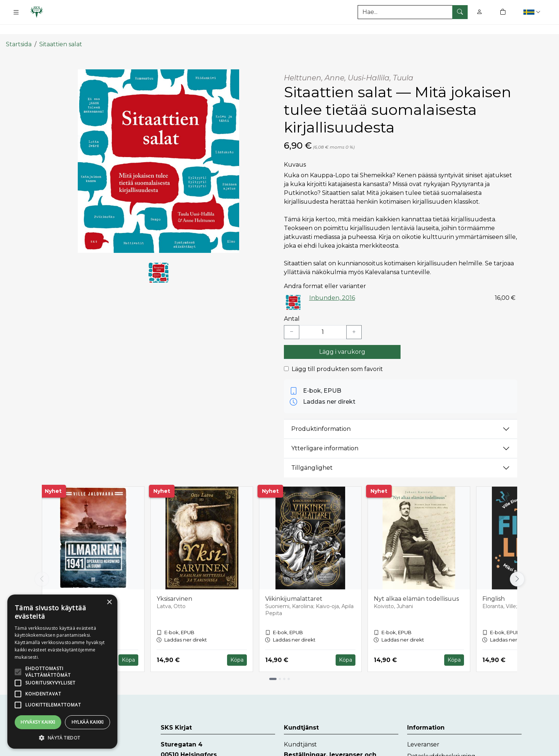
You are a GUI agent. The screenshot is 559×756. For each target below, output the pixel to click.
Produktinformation (321, 415)
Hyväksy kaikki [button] (38, 722)
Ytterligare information (325, 435)
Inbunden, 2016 (332, 284)
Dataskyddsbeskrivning (441, 743)
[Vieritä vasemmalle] (42, 566)
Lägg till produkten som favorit (337, 355)
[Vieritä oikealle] (517, 566)
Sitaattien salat (61, 30)
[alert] (62, 672)
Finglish (494, 585)
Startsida (19, 30)
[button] (533, 12)
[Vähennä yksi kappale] (292, 319)
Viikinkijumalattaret (294, 585)
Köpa (128, 646)
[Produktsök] (413, 12)
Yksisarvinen (174, 585)
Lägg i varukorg (342, 338)
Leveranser (423, 731)
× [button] (109, 602)
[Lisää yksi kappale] (354, 319)
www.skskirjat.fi (183, 751)
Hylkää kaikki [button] (88, 722)
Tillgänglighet (312, 454)
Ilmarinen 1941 (69, 585)
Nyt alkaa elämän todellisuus (416, 585)
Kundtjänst (300, 731)
